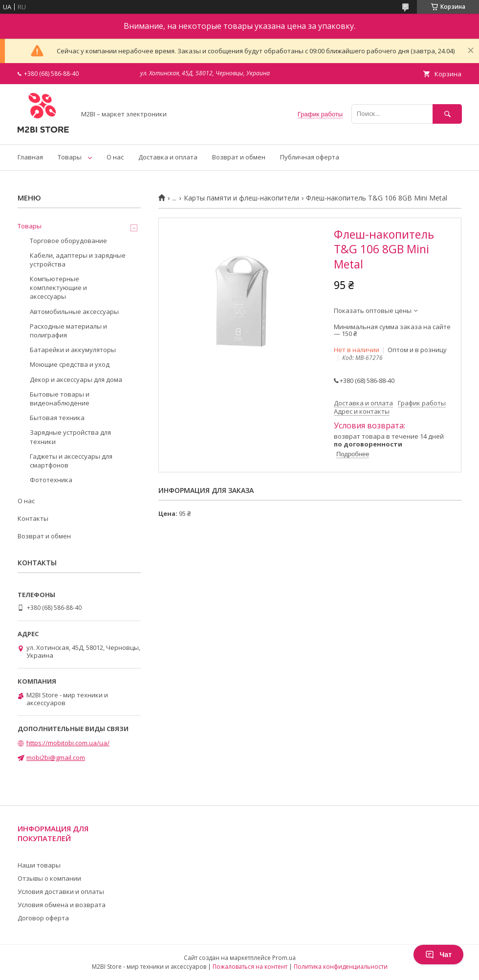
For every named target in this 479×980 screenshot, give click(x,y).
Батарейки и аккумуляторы (73, 350)
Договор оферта (43, 918)
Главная (30, 157)
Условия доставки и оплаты (61, 891)
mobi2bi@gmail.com (56, 757)
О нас (115, 157)
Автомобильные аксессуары (74, 312)
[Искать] (447, 114)
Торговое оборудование (68, 241)
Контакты (33, 518)
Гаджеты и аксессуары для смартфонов (71, 461)
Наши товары (39, 865)
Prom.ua (284, 958)
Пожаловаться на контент (250, 967)
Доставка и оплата (168, 157)
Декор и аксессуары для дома (76, 379)
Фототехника (51, 480)
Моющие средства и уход (70, 364)
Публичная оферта (310, 157)
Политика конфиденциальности (341, 967)
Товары (70, 157)
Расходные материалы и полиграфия (68, 331)
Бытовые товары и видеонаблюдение (60, 399)
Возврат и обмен (239, 157)
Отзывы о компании (49, 878)
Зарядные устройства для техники (70, 437)
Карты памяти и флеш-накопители (241, 198)
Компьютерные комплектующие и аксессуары (58, 288)
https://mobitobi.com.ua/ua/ (68, 743)
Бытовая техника (57, 418)
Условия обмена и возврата (62, 905)
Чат (438, 955)
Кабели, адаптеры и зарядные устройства (78, 260)
